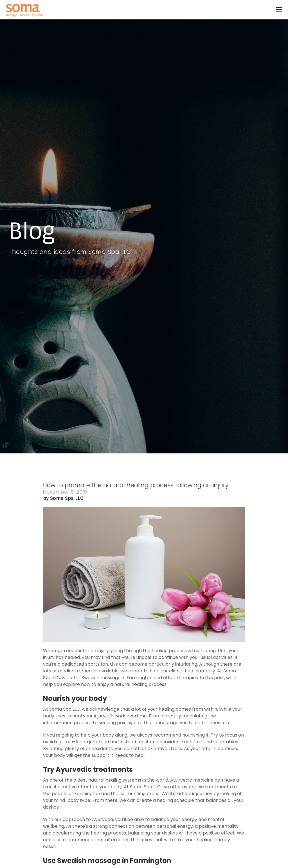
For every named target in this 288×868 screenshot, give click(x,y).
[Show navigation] (278, 10)
